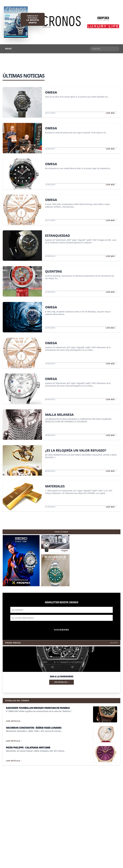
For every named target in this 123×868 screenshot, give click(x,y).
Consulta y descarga (33, 19)
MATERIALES (55, 486)
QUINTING (54, 271)
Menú (8, 49)
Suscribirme (61, 630)
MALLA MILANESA (59, 415)
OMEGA (51, 92)
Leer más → (111, 113)
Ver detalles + (62, 682)
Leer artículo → (14, 721)
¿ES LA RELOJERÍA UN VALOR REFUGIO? (76, 450)
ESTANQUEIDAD (58, 236)
